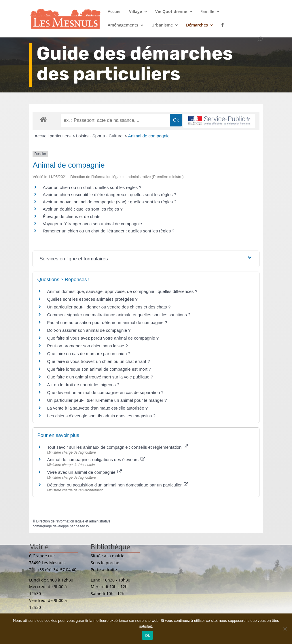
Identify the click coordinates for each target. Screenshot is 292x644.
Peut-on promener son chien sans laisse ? (87, 346)
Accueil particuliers (53, 136)
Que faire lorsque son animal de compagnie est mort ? (99, 369)
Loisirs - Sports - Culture (100, 136)
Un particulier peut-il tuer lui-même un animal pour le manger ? (107, 400)
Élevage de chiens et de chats (71, 216)
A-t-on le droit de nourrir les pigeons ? (83, 385)
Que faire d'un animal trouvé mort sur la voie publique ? (100, 377)
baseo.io (82, 526)
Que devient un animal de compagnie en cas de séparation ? (105, 392)
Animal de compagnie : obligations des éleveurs (96, 460)
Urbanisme (162, 25)
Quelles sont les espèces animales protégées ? (92, 299)
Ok (147, 636)
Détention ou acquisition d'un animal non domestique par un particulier (117, 485)
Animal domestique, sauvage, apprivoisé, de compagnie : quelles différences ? (122, 291)
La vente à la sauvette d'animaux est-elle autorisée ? (97, 408)
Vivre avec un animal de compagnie (84, 472)
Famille (207, 12)
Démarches (197, 25)
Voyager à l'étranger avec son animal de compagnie (92, 224)
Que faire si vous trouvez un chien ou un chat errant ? (98, 361)
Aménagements (123, 25)
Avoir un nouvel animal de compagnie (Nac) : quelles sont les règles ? (109, 202)
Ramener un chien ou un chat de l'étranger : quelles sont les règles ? (108, 231)
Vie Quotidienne (171, 12)
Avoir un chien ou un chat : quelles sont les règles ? (92, 187)
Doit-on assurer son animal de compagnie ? (89, 330)
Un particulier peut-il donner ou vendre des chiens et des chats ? (109, 307)
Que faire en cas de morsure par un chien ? (89, 354)
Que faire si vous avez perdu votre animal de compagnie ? (103, 338)
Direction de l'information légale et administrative (73, 521)
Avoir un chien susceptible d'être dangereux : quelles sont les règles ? (109, 195)
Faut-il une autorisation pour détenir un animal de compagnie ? (107, 322)
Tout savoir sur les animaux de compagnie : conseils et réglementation (117, 447)
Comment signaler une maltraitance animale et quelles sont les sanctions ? (119, 315)
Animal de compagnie (149, 136)
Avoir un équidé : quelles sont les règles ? (83, 209)
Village (135, 12)
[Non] (285, 629)
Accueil (115, 12)
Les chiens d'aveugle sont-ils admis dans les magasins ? (101, 416)
